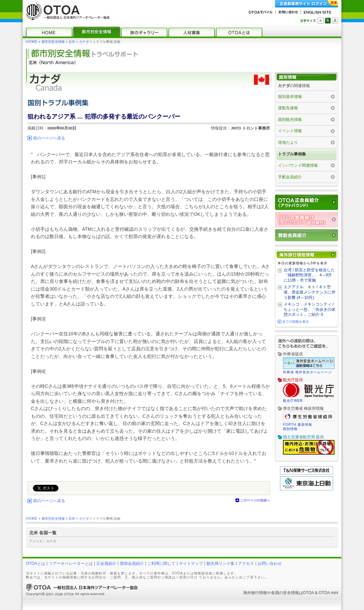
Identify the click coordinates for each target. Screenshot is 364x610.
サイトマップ (191, 564)
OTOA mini (328, 593)
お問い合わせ (270, 564)
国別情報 (290, 429)
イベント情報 (290, 131)
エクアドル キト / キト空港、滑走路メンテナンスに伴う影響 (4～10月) (310, 292)
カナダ (84, 42)
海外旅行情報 (255, 593)
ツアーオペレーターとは (71, 564)
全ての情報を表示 (296, 322)
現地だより (288, 142)
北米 (72, 42)
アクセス (246, 564)
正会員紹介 (106, 564)
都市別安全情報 (53, 42)
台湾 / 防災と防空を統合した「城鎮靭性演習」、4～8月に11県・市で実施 (309, 275)
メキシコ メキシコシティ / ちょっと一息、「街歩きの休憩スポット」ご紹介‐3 (310, 309)
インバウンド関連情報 (298, 165)
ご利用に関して (161, 564)
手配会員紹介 (290, 177)
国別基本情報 (290, 97)
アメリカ (36, 541)
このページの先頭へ (255, 500)
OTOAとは (36, 564)
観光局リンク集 (221, 564)
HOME (32, 42)
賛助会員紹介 (132, 564)
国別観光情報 (290, 120)
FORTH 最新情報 (298, 425)
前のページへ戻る (49, 138)
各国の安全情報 (285, 593)
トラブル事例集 (292, 154)
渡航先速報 (288, 108)
